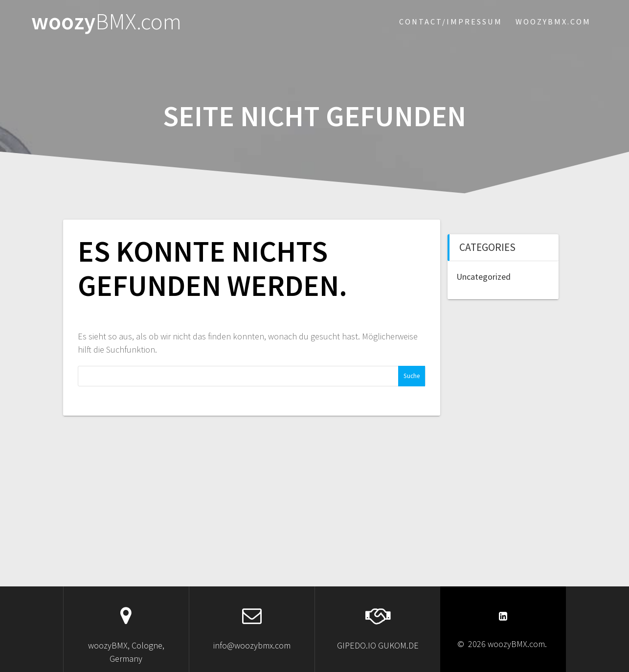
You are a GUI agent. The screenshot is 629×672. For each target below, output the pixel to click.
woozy (106, 22)
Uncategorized (483, 277)
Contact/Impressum (451, 22)
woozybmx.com (553, 22)
